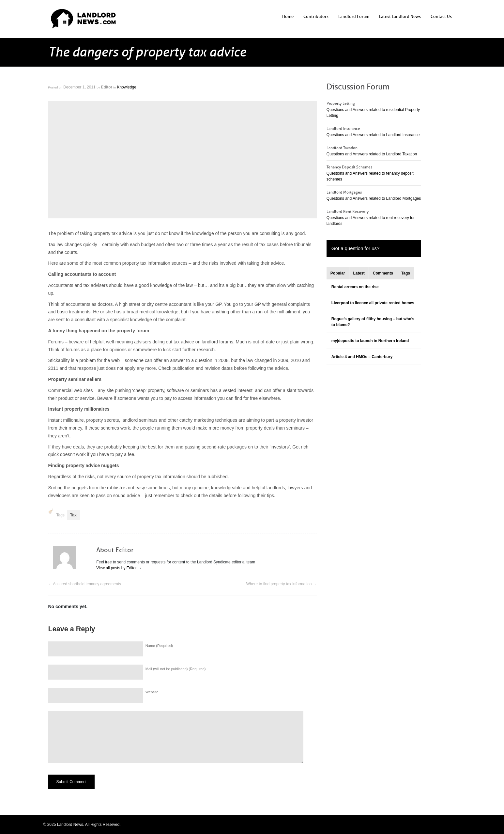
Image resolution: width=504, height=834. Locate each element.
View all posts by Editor (119, 568)
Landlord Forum (354, 16)
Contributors (316, 16)
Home (288, 16)
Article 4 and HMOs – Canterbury (362, 357)
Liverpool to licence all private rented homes (373, 303)
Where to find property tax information (282, 584)
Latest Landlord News (400, 16)
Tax (73, 515)
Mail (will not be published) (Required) (176, 669)
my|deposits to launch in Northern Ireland (370, 341)
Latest (359, 273)
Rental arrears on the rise (355, 287)
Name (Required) (159, 646)
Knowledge (126, 87)
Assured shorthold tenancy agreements (85, 584)
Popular (338, 273)
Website (152, 692)
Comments (383, 273)
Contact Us (441, 16)
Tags (406, 273)
